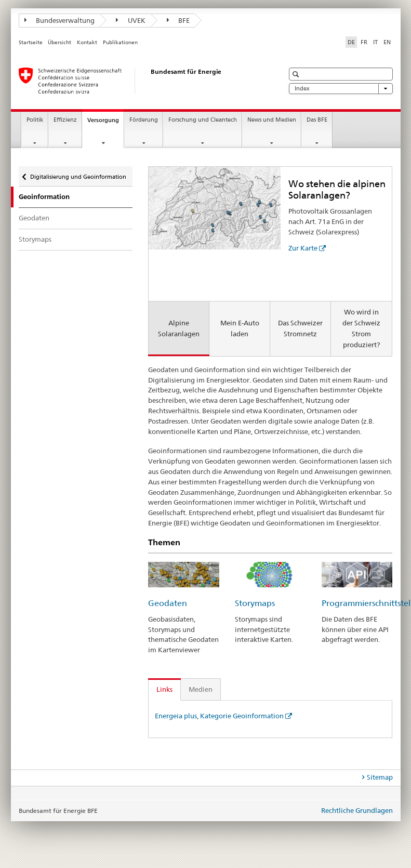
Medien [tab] (201, 689)
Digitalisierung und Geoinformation (78, 174)
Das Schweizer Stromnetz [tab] (300, 328)
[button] (297, 74)
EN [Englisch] (387, 42)
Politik (35, 120)
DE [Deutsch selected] (351, 42)
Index (341, 89)
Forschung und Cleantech (203, 120)
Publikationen (120, 42)
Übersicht (59, 42)
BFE (178, 20)
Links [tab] (164, 689)
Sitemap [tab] (380, 777)
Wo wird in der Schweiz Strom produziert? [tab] (361, 328)
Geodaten (34, 218)
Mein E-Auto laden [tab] (240, 328)
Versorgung (105, 123)
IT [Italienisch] (375, 42)
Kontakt (87, 42)
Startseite (31, 42)
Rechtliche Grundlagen (357, 810)
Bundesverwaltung (60, 20)
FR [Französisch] (364, 42)
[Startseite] (141, 81)
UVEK (131, 20)
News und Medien (272, 120)
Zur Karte (303, 248)
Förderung (144, 120)
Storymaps (35, 239)
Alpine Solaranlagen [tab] (179, 328)
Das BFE (317, 120)
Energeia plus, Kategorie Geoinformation (219, 716)
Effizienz (65, 120)
